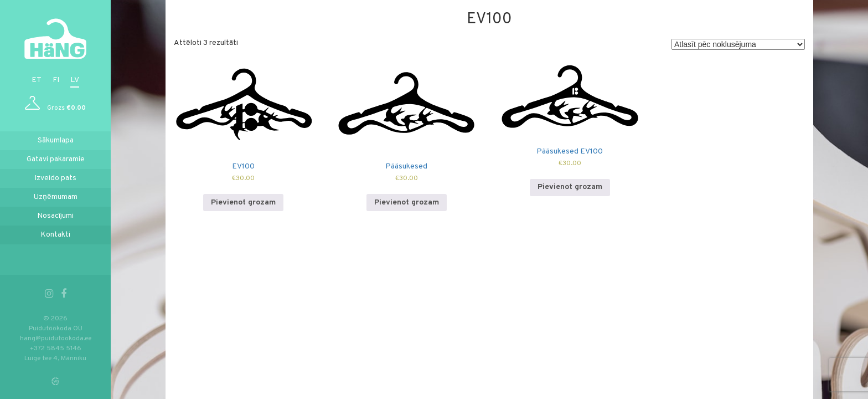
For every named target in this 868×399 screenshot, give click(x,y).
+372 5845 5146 (56, 349)
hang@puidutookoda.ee (56, 339)
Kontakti (55, 235)
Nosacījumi (55, 216)
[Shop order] (738, 44)
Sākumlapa (56, 140)
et (37, 80)
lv (75, 80)
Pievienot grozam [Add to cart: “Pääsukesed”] (407, 203)
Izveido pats (55, 178)
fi (56, 80)
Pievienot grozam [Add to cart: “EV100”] (243, 203)
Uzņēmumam (56, 197)
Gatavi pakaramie (56, 159)
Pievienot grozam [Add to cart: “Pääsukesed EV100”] (570, 187)
